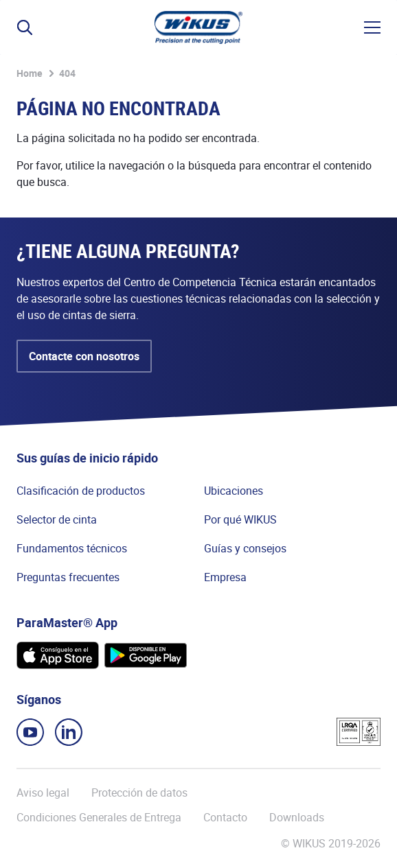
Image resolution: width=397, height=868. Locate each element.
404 (67, 73)
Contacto (225, 817)
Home (30, 73)
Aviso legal (43, 793)
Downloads (297, 817)
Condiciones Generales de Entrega (99, 817)
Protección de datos (139, 793)
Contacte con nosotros (84, 356)
